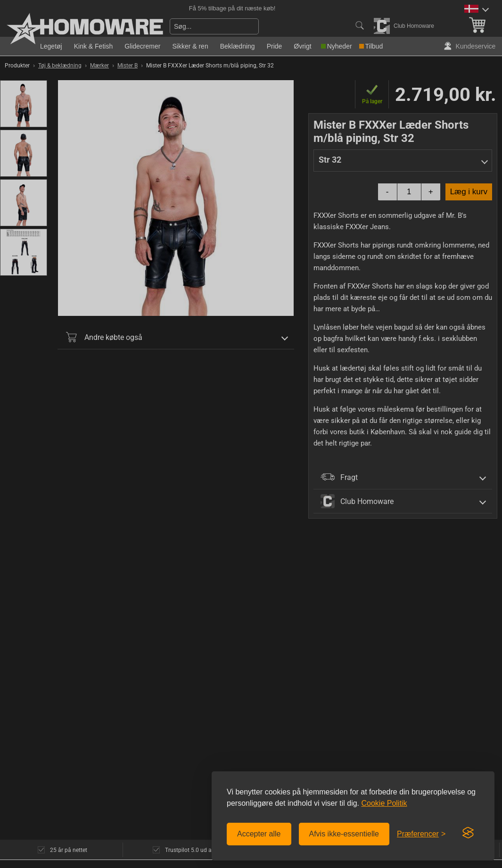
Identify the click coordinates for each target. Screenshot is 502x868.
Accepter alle (259, 834)
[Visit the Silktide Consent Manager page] (468, 833)
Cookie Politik (384, 803)
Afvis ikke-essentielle (344, 834)
